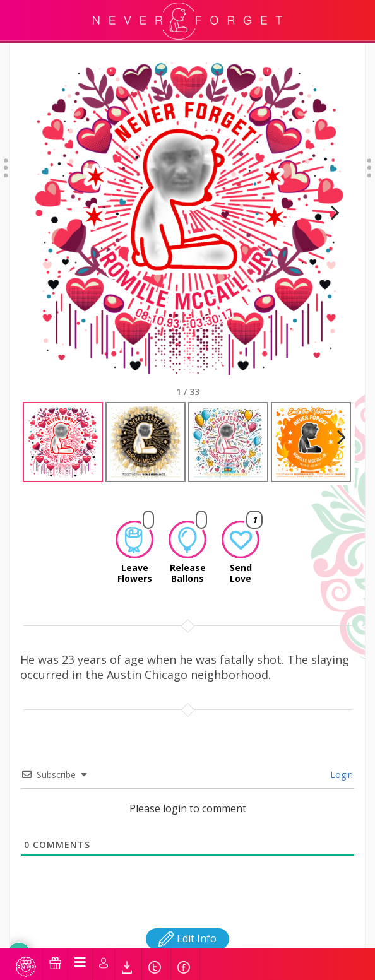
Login (340, 763)
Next (330, 216)
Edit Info (187, 927)
